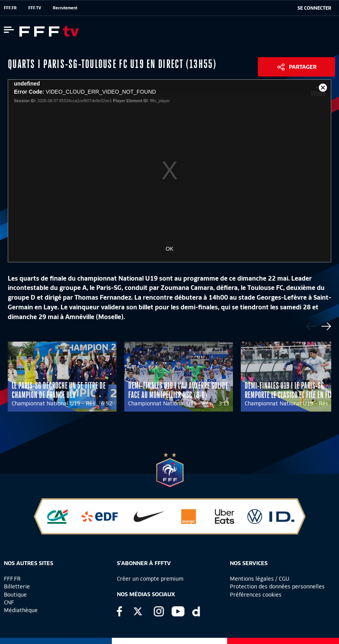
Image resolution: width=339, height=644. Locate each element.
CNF (9, 602)
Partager (303, 67)
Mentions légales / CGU (260, 579)
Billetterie (17, 586)
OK (169, 249)
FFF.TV (35, 8)
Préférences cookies (256, 595)
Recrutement (65, 8)
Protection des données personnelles (277, 586)
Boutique (15, 595)
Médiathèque (21, 610)
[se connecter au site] (314, 8)
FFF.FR (10, 8)
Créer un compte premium (150, 579)
